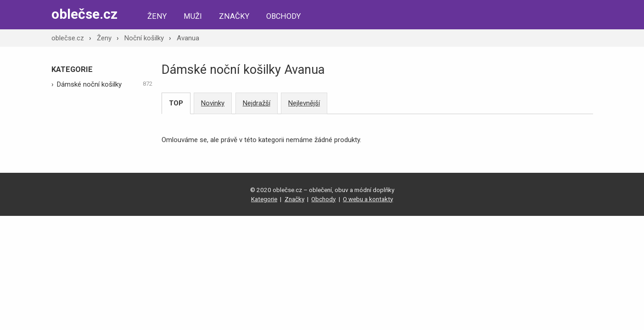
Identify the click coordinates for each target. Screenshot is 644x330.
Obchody (283, 16)
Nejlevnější (304, 103)
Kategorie (264, 199)
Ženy (157, 16)
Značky (234, 16)
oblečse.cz (84, 14)
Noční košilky (144, 38)
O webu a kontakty (368, 199)
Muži (193, 16)
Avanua (188, 38)
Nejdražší (257, 103)
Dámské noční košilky (105, 84)
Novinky (213, 103)
